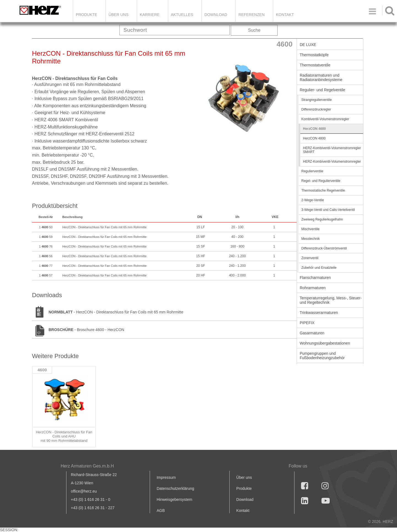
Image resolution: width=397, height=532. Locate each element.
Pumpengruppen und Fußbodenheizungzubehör (322, 356)
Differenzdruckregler (316, 109)
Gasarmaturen (312, 333)
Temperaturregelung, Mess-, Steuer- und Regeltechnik (331, 300)
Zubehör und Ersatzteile (319, 268)
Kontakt (243, 510)
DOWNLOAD (216, 15)
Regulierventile (312, 171)
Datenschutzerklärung (175, 488)
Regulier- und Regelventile (322, 90)
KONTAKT (285, 15)
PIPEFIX (307, 323)
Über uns (244, 477)
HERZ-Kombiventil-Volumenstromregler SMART (332, 150)
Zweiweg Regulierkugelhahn (322, 219)
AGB (161, 510)
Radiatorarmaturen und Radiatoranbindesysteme (321, 77)
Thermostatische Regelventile (323, 190)
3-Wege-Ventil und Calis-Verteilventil (328, 210)
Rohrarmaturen (313, 288)
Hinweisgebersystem (174, 499)
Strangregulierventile (316, 100)
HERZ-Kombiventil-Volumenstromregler (332, 162)
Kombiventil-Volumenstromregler (325, 119)
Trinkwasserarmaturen (319, 313)
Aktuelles (182, 15)
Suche (254, 30)
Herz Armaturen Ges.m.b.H (87, 466)
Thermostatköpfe (314, 55)
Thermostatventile (315, 65)
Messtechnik (311, 239)
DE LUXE (308, 45)
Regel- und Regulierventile (321, 181)
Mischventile (310, 229)
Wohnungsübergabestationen (325, 343)
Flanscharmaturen (315, 278)
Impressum (166, 477)
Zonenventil (310, 258)
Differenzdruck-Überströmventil (324, 248)
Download (245, 499)
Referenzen (252, 15)
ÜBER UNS (119, 15)
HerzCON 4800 (314, 138)
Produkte (87, 15)
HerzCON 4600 (314, 129)
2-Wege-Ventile (313, 200)
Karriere (150, 15)
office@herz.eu (84, 491)
